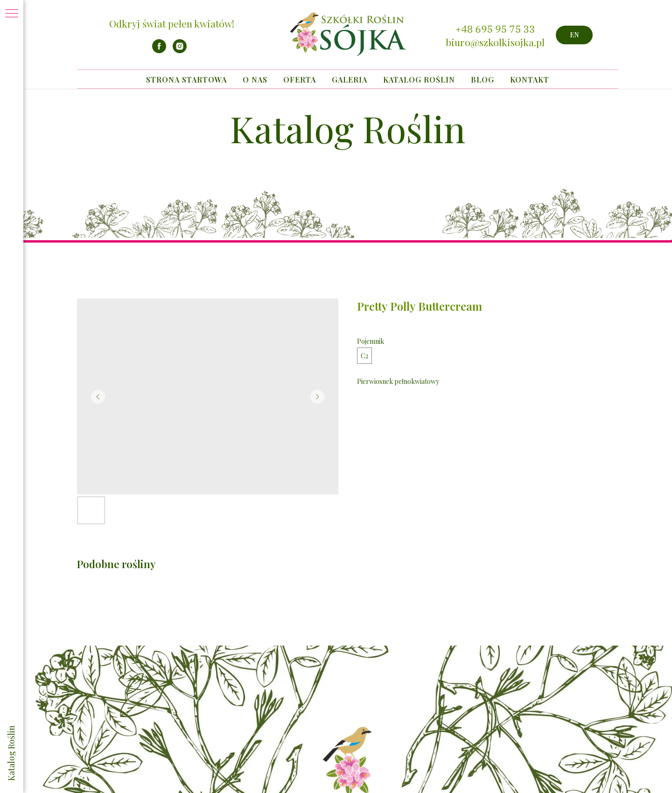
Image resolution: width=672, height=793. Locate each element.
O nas (255, 80)
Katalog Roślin (419, 80)
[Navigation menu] (12, 14)
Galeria (350, 80)
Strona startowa (186, 80)
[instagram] (180, 51)
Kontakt (530, 80)
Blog (483, 80)
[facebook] (159, 51)
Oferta (300, 80)
